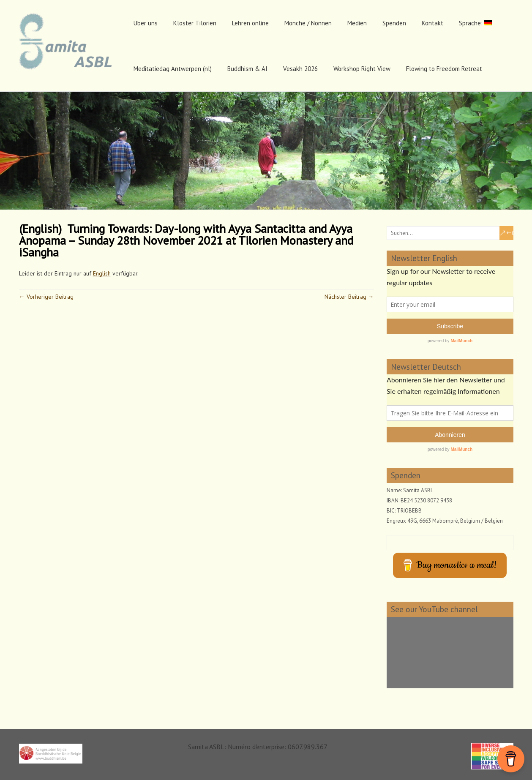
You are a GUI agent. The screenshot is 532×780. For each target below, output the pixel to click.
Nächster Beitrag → (349, 297)
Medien (357, 23)
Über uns (146, 23)
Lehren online (250, 23)
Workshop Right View (362, 69)
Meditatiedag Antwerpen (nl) (173, 69)
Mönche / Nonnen (308, 23)
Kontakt (432, 23)
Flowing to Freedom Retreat (444, 69)
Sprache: (475, 23)
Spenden (394, 23)
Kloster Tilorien (195, 23)
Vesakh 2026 (300, 69)
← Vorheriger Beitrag (46, 297)
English (102, 273)
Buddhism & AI (247, 69)
